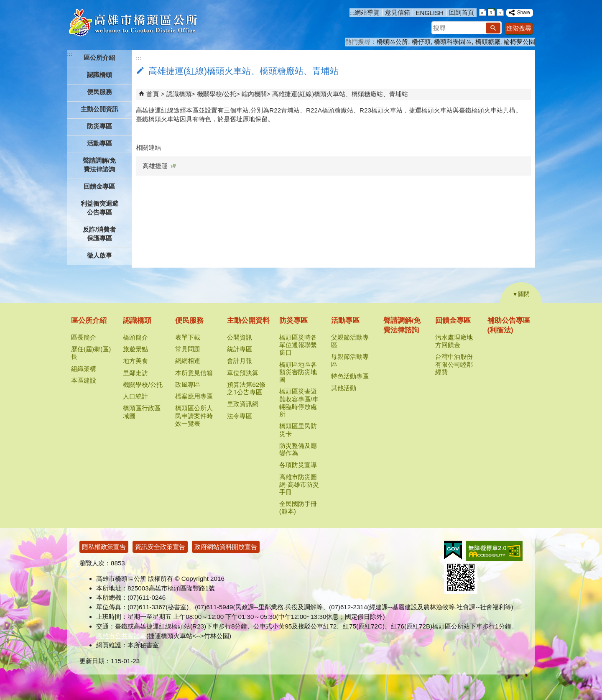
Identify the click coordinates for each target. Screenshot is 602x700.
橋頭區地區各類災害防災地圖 (298, 372)
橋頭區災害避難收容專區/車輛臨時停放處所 (299, 403)
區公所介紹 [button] (99, 57)
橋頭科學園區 (453, 42)
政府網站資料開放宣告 (226, 547)
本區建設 (84, 380)
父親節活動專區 (350, 341)
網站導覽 (367, 12)
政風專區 (188, 384)
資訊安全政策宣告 (160, 547)
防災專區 (293, 321)
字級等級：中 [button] (491, 12)
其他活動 (344, 388)
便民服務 (189, 321)
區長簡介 (84, 337)
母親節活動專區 (350, 360)
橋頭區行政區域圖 (142, 412)
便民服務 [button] (99, 92)
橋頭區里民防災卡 (298, 430)
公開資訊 (240, 337)
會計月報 (240, 361)
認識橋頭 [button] (99, 75)
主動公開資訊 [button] (99, 109)
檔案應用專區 (194, 396)
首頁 (153, 94)
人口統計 (135, 396)
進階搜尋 (519, 28)
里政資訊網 (243, 404)
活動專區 (345, 321)
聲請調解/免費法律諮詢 (99, 165)
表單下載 (188, 337)
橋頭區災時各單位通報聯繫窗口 (298, 345)
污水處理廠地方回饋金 (454, 341)
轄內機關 (254, 94)
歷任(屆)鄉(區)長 (91, 353)
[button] (493, 28)
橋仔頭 (421, 42)
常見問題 (188, 349)
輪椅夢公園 (519, 42)
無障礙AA (494, 551)
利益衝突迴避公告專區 (99, 208)
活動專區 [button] (99, 143)
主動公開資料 (248, 321)
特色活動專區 (350, 376)
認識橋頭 (179, 94)
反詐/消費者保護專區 (99, 234)
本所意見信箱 (194, 373)
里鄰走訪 (135, 373)
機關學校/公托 (217, 94)
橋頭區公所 (392, 42)
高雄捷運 (159, 166)
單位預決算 (243, 373)
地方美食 (135, 361)
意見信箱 (398, 12)
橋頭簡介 (135, 337)
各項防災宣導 (298, 465)
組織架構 (84, 369)
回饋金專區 (453, 321)
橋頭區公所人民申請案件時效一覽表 (194, 415)
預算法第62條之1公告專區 (246, 388)
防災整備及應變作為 (298, 449)
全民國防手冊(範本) (298, 507)
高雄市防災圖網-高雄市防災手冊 (299, 484)
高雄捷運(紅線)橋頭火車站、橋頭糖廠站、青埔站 (340, 94)
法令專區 (240, 416)
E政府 (453, 550)
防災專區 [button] (99, 126)
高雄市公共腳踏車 (121, 636)
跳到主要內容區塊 (4, 4)
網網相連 (188, 361)
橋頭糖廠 (488, 42)
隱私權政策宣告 (104, 547)
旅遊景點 (135, 349)
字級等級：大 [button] (500, 12)
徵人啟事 (99, 255)
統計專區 (240, 349)
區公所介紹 (89, 321)
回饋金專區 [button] (99, 186)
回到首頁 (462, 12)
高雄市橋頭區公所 (133, 23)
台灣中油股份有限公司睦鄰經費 (454, 364)
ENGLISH (430, 13)
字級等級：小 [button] (483, 12)
